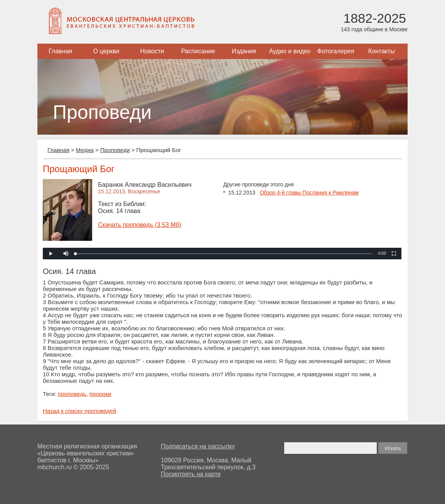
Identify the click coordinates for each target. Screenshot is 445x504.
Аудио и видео (290, 51)
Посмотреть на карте (191, 474)
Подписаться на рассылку (198, 446)
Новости (152, 51)
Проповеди (115, 150)
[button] (66, 254)
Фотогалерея (336, 51)
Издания (244, 51)
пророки (100, 394)
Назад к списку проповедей (79, 411)
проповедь (72, 394)
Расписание (198, 51)
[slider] (224, 254)
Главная (60, 51)
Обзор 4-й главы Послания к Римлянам (309, 193)
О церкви (106, 51)
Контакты (382, 51)
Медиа (85, 150)
